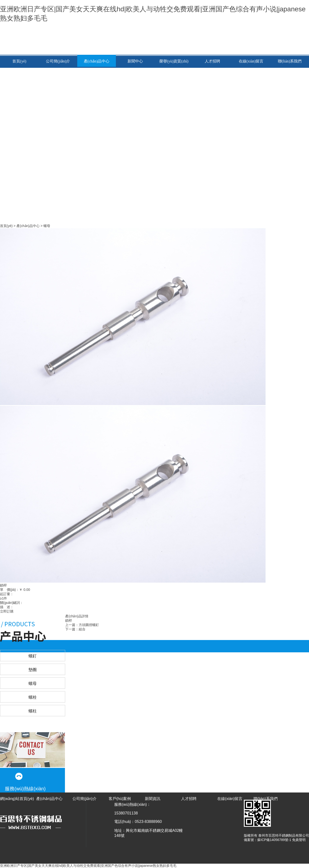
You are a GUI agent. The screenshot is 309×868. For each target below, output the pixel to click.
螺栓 (33, 697)
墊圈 (33, 670)
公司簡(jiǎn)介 (58, 61)
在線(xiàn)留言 (251, 61)
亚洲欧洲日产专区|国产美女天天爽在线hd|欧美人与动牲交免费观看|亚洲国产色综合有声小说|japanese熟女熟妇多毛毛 (88, 866)
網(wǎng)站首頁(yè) (17, 799)
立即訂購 (7, 611)
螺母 (47, 226)
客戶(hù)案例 (120, 799)
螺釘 (33, 656)
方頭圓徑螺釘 (89, 625)
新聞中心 (135, 61)
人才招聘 (212, 61)
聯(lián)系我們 (290, 61)
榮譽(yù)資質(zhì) (174, 61)
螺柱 (33, 711)
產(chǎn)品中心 (97, 61)
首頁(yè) (19, 61)
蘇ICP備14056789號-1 (274, 840)
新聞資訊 (153, 799)
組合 (82, 629)
